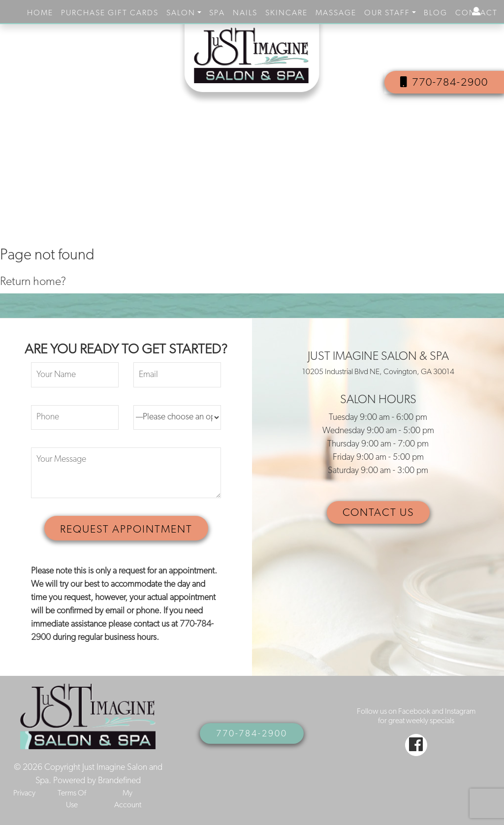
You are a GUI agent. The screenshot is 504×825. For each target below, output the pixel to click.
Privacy (24, 793)
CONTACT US (378, 513)
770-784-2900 (444, 82)
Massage (336, 13)
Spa (217, 13)
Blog (436, 13)
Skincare (286, 13)
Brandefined (119, 781)
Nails (245, 13)
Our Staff (387, 13)
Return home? (33, 282)
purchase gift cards (110, 13)
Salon (181, 13)
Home (40, 13)
